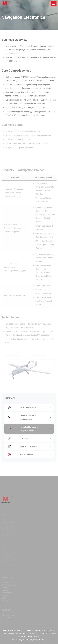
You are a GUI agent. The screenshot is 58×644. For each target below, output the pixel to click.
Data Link (30, 439)
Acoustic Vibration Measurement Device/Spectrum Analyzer (15, 276)
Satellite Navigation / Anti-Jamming (30, 417)
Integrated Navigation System (16, 304)
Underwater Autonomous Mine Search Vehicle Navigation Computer (14, 201)
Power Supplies (30, 455)
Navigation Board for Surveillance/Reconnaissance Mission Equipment (16, 237)
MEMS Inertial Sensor (30, 408)
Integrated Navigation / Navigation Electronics (30, 429)
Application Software (30, 447)
